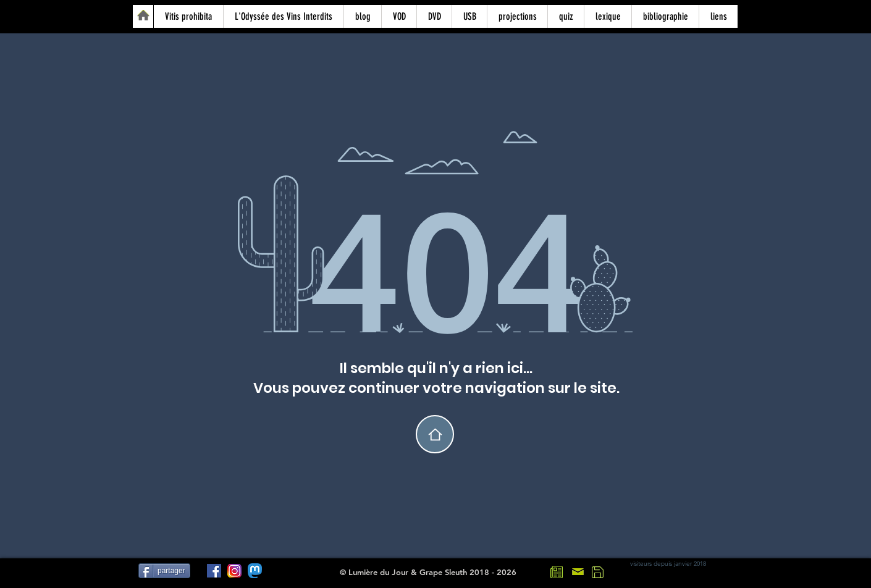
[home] (435, 434)
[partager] (164, 571)
